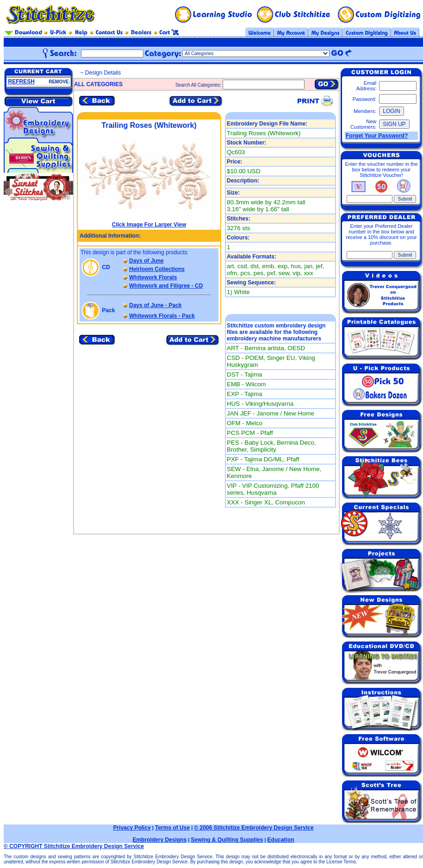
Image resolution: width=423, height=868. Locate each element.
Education (281, 840)
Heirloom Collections (157, 269)
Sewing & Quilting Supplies (227, 840)
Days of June (146, 261)
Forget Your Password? (377, 136)
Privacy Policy (132, 828)
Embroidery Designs (159, 840)
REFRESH (22, 82)
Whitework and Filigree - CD (166, 286)
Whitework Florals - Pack (162, 316)
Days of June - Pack (155, 305)
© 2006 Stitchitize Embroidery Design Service (254, 828)
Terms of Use (172, 828)
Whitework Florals (153, 277)
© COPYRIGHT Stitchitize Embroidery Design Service (74, 846)
